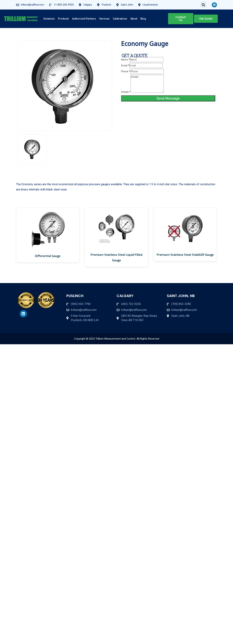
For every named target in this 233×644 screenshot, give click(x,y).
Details (126, 92)
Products (63, 19)
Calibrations (120, 19)
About (134, 19)
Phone (126, 71)
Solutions (49, 19)
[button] (203, 5)
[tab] (32, 149)
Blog (143, 19)
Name (125, 60)
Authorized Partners (84, 19)
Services (104, 19)
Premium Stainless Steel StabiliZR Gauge (185, 255)
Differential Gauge (48, 256)
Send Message (168, 98)
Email (125, 66)
